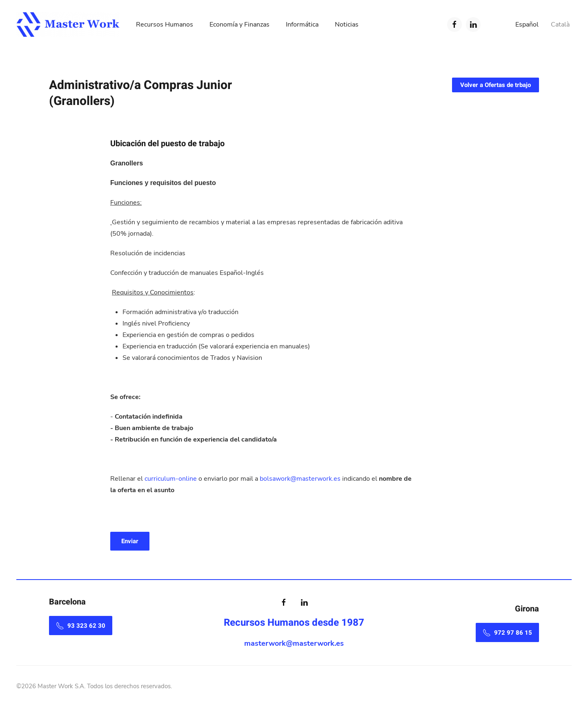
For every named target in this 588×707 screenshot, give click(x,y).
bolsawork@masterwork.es (300, 479)
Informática (302, 25)
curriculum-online (171, 479)
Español (527, 25)
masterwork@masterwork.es (294, 643)
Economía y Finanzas (239, 25)
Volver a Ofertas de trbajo (496, 85)
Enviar (130, 541)
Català (560, 25)
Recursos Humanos (165, 25)
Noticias (347, 25)
